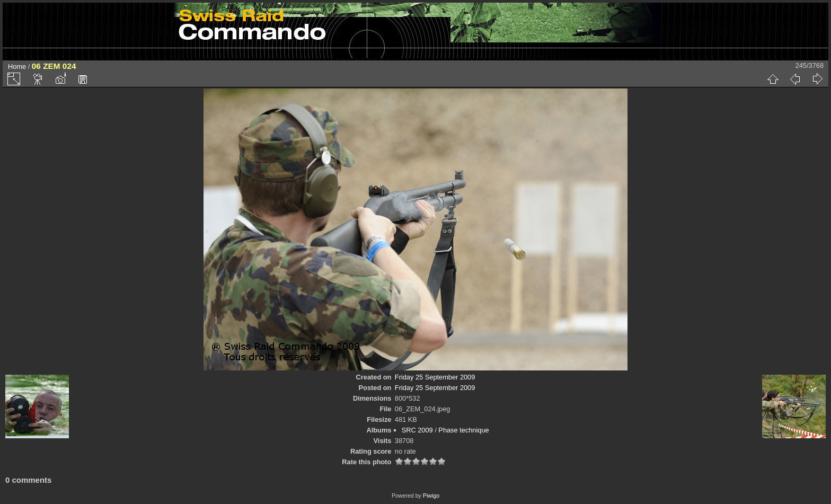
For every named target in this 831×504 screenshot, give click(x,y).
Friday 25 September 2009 (435, 377)
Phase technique (463, 430)
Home (17, 67)
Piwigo (431, 496)
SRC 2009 (417, 430)
